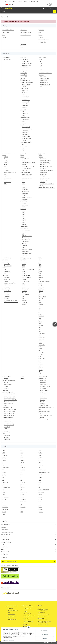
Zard (4, 514)
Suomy (40, 507)
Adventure (25, 245)
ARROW (6, 157)
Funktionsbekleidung (27, 178)
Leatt (23, 215)
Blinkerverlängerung (45, 163)
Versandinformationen (26, 35)
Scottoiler (41, 354)
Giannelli (41, 291)
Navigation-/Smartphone (44, 411)
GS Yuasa (23, 470)
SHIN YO (4, 504)
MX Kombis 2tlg (26, 191)
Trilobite (24, 224)
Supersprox (5, 509)
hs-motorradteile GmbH (44, 472)
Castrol (6, 406)
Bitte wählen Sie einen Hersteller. (10, 561)
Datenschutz (12, 640)
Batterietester (7, 419)
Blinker (40, 155)
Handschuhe (23, 244)
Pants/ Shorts (25, 205)
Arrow (40, 268)
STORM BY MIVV (8, 182)
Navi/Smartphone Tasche (46, 415)
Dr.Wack (22, 463)
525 (41, 69)
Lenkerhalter (25, 104)
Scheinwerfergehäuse (45, 180)
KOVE (23, 285)
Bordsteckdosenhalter (9, 423)
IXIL (5, 166)
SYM (23, 299)
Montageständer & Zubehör (9, 381)
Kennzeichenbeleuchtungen (47, 170)
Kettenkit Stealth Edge (45, 84)
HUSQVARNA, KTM (26, 281)
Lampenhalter (43, 174)
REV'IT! (24, 222)
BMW (23, 266)
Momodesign (42, 337)
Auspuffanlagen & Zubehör (7, 532)
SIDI (40, 360)
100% (40, 260)
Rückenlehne (7, 297)
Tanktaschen (7, 287)
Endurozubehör (24, 67)
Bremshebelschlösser (45, 384)
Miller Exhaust (42, 333)
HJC (39, 300)
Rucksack (6, 281)
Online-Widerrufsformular (8, 30)
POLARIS (24, 293)
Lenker (24, 94)
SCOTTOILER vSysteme (9, 413)
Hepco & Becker (26, 71)
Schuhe (24, 207)
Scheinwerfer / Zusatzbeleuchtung (46, 188)
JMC (21, 480)
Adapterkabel (43, 159)
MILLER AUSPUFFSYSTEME (10, 172)
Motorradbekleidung (25, 172)
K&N (40, 480)
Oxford (24, 123)
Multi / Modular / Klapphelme (29, 163)
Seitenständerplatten (25, 117)
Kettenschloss (43, 398)
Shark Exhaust (42, 358)
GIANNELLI (7, 163)
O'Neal (24, 218)
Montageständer (8, 384)
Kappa (24, 115)
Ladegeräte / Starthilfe (8, 417)
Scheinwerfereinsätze (45, 178)
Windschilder (24, 146)
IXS (39, 310)
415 (41, 61)
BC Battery (5, 455)
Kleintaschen (7, 279)
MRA (4, 495)
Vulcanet (41, 512)
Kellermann (41, 316)
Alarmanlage (43, 381)
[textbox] (27, 5)
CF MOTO (24, 272)
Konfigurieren (45, 635)
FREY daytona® (42, 289)
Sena (40, 356)
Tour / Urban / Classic (27, 253)
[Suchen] (54, 12)
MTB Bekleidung (24, 201)
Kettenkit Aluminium (45, 79)
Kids (23, 234)
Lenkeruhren (25, 106)
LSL (39, 329)
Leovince (23, 487)
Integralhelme (25, 159)
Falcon (40, 283)
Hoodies (24, 180)
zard (40, 374)
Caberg (40, 272)
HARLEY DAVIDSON (26, 277)
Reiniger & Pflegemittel (8, 392)
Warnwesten (25, 199)
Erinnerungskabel (44, 390)
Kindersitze (5, 260)
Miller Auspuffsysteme (44, 490)
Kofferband (43, 400)
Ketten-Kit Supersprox (45, 77)
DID (39, 279)
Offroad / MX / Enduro (27, 236)
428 (41, 65)
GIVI (23, 111)
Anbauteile (4, 527)
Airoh (40, 264)
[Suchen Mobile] (27, 12)
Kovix (40, 320)
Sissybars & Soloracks (27, 63)
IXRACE (6, 168)
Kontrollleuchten (44, 172)
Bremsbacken (7, 436)
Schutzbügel (23, 109)
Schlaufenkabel (44, 402)
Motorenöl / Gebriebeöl (8, 404)
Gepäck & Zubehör (5, 540)
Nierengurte (25, 193)
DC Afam (41, 277)
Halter (42, 392)
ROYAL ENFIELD (26, 295)
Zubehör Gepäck (6, 289)
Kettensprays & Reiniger (10, 396)
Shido (40, 502)
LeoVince (41, 326)
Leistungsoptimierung (6, 542)
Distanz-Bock (25, 90)
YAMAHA (24, 304)
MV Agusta (25, 291)
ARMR (40, 266)
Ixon (22, 477)
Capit (40, 273)
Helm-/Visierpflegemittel (10, 394)
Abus (40, 262)
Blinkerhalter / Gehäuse (46, 161)
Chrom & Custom (24, 59)
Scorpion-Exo (23, 499)
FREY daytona (6, 468)
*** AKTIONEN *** (5, 525)
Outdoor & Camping (43, 419)
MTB (23, 161)
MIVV (5, 174)
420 (41, 63)
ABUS (22, 450)
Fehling (40, 285)
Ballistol (40, 453)
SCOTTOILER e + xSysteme (10, 409)
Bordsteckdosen (8, 421)
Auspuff (4, 155)
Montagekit (43, 176)
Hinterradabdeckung (25, 81)
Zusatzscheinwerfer (27, 65)
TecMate (41, 368)
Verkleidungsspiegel (27, 138)
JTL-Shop (50, 642)
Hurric (40, 302)
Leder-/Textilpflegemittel (10, 398)
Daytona (41, 275)
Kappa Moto (41, 314)
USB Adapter (7, 429)
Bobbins (6, 382)
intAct (22, 475)
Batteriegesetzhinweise (44, 40)
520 (41, 67)
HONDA (24, 279)
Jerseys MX (25, 188)
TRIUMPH (24, 300)
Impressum (6, 640)
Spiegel (22, 125)
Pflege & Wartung (5, 547)
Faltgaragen (5, 379)
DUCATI (24, 273)
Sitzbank (22, 379)
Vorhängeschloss (44, 406)
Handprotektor (24, 73)
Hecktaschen (7, 277)
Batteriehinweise (12, 616)
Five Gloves (41, 287)
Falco (40, 463)
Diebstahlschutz (42, 379)
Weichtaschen (6, 275)
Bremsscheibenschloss (45, 386)
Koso (40, 318)
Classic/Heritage (26, 230)
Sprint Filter (23, 260)
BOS (5, 159)
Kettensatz (41, 75)
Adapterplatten (8, 291)
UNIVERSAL (25, 302)
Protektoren (23, 209)
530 (41, 71)
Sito (40, 362)
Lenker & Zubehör (25, 88)
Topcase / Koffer (8, 266)
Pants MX (24, 195)
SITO (5, 180)
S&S (23, 297)
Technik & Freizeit (5, 552)
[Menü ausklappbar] (2, 7)
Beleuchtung (4, 537)
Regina (42, 86)
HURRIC (6, 165)
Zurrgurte (6, 388)
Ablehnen (45, 638)
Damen (24, 232)
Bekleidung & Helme (6, 535)
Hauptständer (24, 75)
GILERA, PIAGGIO (26, 275)
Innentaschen (7, 293)
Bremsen (5, 434)
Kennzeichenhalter (26, 84)
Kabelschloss (43, 394)
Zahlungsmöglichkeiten (26, 32)
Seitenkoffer (7, 264)
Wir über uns (24, 30)
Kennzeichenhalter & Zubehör (27, 83)
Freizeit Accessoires (27, 176)
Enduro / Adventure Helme (28, 166)
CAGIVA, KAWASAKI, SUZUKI (28, 270)
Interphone (41, 304)
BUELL (24, 268)
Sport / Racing (25, 238)
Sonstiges (24, 108)
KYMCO (24, 287)
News (4, 35)
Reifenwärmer (6, 390)
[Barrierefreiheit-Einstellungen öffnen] (55, 324)
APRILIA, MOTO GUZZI (27, 262)
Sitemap (41, 35)
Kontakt (4, 37)
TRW (40, 372)
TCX (40, 366)
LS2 (23, 217)
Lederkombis (25, 190)
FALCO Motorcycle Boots (44, 281)
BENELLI (24, 264)
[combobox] (27, 5)
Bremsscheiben (8, 439)
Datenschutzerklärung (13, 610)
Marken (3, 544)
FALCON (6, 161)
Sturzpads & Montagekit (26, 142)
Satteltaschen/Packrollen (10, 283)
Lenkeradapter (25, 96)
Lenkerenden (25, 98)
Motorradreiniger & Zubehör (11, 400)
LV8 (39, 331)
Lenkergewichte (26, 102)
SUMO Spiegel (25, 135)
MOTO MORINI (25, 289)
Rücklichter (41, 186)
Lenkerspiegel (25, 131)
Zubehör (24, 86)
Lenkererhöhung (26, 100)
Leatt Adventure (6, 487)
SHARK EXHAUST (8, 178)
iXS (39, 312)
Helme (22, 157)
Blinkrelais (43, 165)
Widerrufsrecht (6, 32)
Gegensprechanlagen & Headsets (46, 408)
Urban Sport (25, 255)
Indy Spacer (43, 168)
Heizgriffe (23, 79)
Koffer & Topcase (6, 262)
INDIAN (24, 283)
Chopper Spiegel (26, 127)
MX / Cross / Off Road (27, 249)
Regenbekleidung (24, 226)
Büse (40, 455)
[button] (44, 8)
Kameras (41, 409)
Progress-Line (42, 345)
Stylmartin (23, 507)
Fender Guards (26, 61)
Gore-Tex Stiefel (26, 242)
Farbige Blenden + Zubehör (46, 166)
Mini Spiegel (25, 133)
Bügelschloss (43, 388)
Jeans (23, 186)
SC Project (6, 176)
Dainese (4, 460)
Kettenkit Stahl (44, 81)
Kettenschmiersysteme (8, 408)
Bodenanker (43, 382)
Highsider (41, 299)
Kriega (40, 322)
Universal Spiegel (26, 136)
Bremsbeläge (7, 437)
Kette (41, 396)
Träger (4, 268)
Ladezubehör (7, 427)
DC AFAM (41, 460)
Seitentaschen (7, 285)
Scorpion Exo (42, 353)
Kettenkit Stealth (44, 83)
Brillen (22, 155)
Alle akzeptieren (45, 631)
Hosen (24, 182)
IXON (23, 213)
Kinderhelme (25, 170)
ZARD (5, 184)
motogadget (41, 339)
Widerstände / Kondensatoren (47, 184)
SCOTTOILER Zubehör (9, 415)
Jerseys (24, 203)
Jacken (24, 184)
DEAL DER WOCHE (7, 59)
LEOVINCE (6, 170)
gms (23, 211)
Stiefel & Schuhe (24, 228)
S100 (40, 351)
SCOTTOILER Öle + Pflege (10, 411)
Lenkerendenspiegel (27, 129)
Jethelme (24, 165)
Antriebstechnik (5, 530)
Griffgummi (25, 92)
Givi (23, 69)
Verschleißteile (4, 554)
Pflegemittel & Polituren (9, 402)
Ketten (40, 59)
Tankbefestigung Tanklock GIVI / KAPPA (11, 301)
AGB (40, 32)
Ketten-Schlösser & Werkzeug (45, 73)
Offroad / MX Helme (27, 168)
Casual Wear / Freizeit (27, 174)
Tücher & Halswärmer (27, 197)
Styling (3, 549)
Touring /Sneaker (26, 240)
